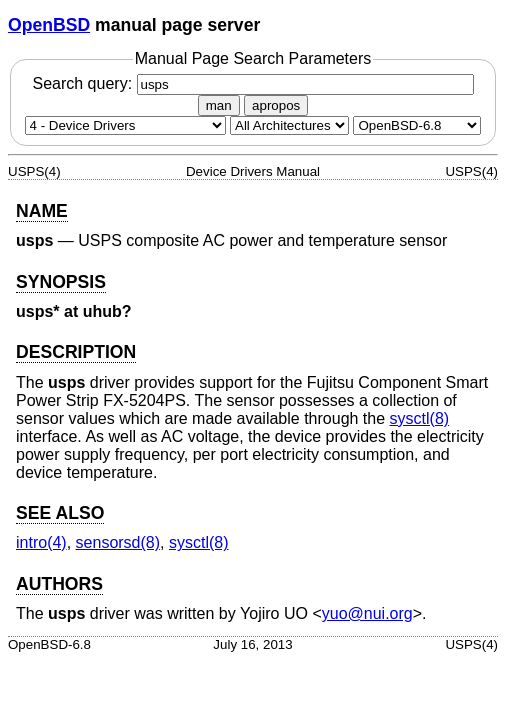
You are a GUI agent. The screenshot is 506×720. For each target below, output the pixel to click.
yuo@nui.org (367, 613)
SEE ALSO (60, 513)
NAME (42, 211)
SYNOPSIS (61, 282)
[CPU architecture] (289, 125)
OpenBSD (49, 25)
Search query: (252, 83)
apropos (276, 105)
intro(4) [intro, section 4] (41, 542)
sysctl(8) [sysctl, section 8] (420, 418)
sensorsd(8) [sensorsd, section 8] (118, 542)
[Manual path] (417, 125)
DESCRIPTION (76, 352)
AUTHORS (59, 584)
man (219, 105)
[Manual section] (125, 125)
